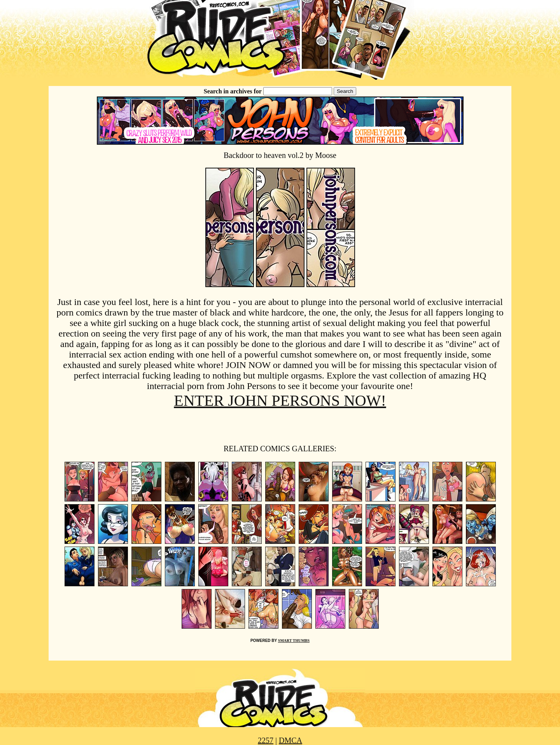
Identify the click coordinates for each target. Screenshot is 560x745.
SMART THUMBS (294, 641)
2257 (266, 740)
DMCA (290, 740)
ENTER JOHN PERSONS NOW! (280, 401)
